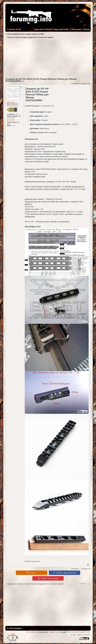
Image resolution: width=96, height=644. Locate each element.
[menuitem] (18, 29)
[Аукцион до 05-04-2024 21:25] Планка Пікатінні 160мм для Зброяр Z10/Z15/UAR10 (37, 95)
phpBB (64, 632)
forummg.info (43, 632)
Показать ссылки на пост (33, 561)
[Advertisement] (51, 58)
